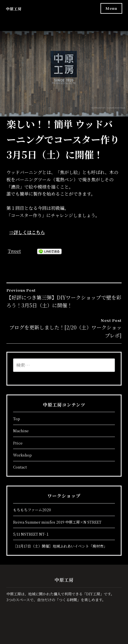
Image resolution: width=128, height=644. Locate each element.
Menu (111, 8)
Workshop (22, 455)
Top (17, 419)
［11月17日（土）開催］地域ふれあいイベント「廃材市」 (60, 546)
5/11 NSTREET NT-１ (31, 534)
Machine (21, 431)
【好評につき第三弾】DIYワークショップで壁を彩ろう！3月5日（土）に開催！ (64, 298)
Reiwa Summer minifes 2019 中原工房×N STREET (57, 522)
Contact (20, 467)
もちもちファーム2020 (32, 510)
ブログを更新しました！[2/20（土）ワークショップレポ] (64, 328)
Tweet (14, 251)
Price (18, 443)
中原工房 (14, 9)
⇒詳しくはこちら (27, 232)
